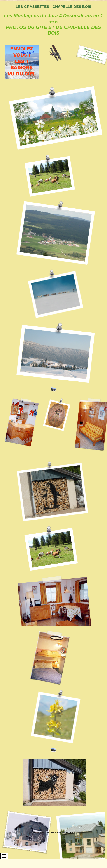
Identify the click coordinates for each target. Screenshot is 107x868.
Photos (74, 832)
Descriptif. (56, 832)
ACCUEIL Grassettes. (39, 832)
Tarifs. (66, 832)
